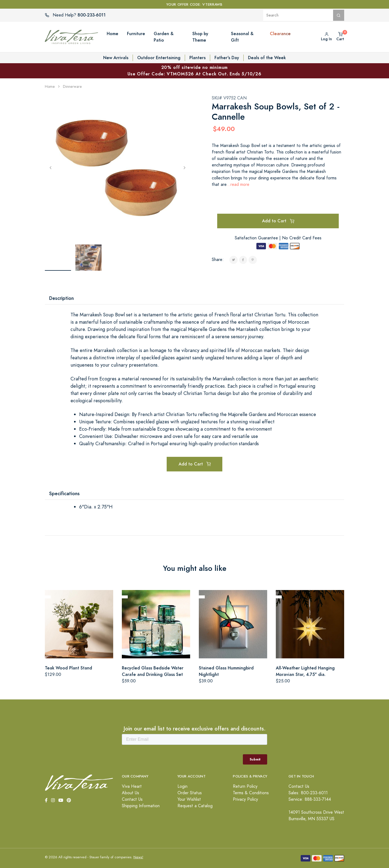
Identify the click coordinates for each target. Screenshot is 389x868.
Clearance (280, 34)
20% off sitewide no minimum (194, 71)
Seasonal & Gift (242, 37)
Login (182, 786)
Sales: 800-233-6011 (308, 793)
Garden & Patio (164, 37)
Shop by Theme (200, 37)
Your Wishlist (189, 799)
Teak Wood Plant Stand (68, 668)
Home (113, 34)
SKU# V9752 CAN (229, 98)
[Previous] (51, 167)
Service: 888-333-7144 (310, 799)
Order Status (190, 793)
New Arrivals (116, 58)
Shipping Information (141, 806)
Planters (197, 58)
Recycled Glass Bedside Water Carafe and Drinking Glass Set (153, 671)
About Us (130, 793)
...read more (238, 185)
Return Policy (245, 786)
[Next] (185, 167)
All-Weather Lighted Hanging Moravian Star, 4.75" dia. (305, 671)
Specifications (64, 493)
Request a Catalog (195, 806)
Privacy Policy (245, 799)
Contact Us (132, 799)
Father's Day (227, 58)
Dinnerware (72, 87)
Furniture (136, 34)
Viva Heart (132, 786)
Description (61, 298)
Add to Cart (278, 221)
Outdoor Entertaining (159, 58)
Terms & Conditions (251, 793)
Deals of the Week (267, 58)
